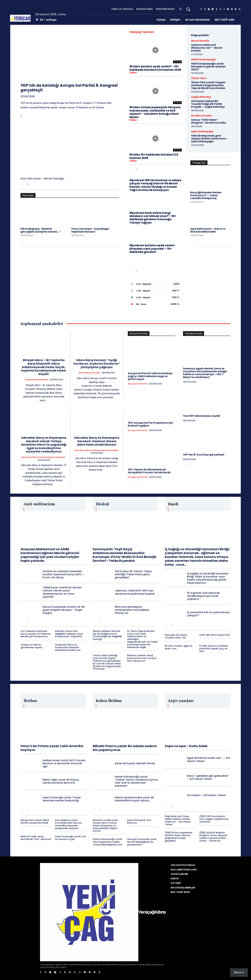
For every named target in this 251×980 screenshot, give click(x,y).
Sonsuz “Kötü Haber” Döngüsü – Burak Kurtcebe (208, 121)
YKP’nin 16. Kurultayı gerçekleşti (204, 455)
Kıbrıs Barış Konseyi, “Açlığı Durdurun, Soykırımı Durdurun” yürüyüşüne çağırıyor (97, 363)
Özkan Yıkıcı (199, 78)
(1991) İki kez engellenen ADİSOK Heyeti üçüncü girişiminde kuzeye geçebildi (179, 837)
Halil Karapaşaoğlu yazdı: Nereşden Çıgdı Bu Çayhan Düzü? (208, 67)
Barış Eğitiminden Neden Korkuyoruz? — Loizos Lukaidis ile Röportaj (206, 195)
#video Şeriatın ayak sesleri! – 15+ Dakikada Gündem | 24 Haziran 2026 (155, 68)
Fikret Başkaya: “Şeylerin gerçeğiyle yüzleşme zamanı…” (40, 230)
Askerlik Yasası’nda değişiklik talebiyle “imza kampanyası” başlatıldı (69, 634)
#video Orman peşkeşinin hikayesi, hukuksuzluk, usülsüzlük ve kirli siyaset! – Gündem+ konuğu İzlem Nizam (155, 112)
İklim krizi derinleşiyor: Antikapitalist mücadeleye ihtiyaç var (132, 610)
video (133, 73)
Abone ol (239, 972)
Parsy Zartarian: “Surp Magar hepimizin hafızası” (90, 230)
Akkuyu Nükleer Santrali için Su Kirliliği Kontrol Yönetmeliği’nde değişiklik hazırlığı (107, 635)
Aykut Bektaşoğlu (202, 131)
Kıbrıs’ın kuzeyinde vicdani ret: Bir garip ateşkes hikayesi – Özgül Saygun (64, 610)
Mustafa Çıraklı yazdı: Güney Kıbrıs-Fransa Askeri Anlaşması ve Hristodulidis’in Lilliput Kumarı (105, 825)
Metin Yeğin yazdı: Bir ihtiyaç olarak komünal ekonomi (61, 781)
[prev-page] (14, 116)
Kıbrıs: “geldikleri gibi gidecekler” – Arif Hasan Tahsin (208, 777)
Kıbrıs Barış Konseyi (90, 373)
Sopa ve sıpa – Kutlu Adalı (186, 746)
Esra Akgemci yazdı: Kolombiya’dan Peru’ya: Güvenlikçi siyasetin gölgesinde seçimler (69, 824)
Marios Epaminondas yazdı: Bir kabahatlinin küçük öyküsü (134, 799)
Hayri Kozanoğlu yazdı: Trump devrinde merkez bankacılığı (62, 799)
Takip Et (176, 291)
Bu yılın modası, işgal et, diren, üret (179, 647)
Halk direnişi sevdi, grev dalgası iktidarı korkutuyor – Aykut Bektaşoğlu (210, 139)
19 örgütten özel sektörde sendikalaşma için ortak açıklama (203, 596)
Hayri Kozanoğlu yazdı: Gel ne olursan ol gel (70, 838)
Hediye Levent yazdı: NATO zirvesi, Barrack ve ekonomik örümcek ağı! (64, 763)
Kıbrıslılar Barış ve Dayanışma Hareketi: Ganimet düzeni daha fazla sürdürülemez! (97, 441)
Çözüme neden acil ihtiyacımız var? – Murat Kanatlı (207, 48)
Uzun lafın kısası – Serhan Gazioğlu (42, 179)
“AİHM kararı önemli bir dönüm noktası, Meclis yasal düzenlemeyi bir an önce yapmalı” (62, 592)
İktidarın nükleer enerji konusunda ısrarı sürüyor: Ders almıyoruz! (142, 658)
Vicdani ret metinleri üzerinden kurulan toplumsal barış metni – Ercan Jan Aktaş (63, 574)
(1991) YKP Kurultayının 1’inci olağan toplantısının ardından (214, 819)
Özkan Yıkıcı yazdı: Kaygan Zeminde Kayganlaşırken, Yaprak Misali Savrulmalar (208, 85)
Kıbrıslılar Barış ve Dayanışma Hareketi (43, 457)
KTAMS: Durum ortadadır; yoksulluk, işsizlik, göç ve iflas (214, 649)
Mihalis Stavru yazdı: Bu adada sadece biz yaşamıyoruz (125, 748)
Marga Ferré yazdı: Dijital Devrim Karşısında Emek (35, 821)
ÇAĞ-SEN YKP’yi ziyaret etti (215, 635)
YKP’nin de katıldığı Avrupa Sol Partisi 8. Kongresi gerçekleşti (69, 88)
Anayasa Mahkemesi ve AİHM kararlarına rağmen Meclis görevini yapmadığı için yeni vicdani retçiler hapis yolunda (50, 555)
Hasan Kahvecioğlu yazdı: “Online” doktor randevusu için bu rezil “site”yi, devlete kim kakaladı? (136, 781)
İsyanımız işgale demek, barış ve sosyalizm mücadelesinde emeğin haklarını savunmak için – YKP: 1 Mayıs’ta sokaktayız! (205, 373)
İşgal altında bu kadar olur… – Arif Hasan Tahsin (208, 759)
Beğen (176, 284)
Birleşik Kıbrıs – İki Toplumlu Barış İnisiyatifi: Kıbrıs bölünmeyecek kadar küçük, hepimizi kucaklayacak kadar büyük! (44, 367)
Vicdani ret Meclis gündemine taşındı (31, 646)
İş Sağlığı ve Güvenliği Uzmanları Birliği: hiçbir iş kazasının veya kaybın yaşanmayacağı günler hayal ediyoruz (208, 578)
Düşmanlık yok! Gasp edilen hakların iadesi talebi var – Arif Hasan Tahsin (178, 820)
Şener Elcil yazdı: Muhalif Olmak (135, 763)
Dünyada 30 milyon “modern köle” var (176, 636)
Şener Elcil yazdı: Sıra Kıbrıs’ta (139, 821)
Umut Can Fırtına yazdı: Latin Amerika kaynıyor (52, 748)
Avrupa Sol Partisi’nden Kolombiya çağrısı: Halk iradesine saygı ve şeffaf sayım (150, 376)
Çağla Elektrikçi (201, 97)
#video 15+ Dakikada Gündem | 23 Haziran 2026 (154, 156)
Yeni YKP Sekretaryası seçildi (202, 416)
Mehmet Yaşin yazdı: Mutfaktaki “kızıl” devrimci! (36, 838)
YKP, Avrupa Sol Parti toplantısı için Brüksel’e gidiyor (150, 424)
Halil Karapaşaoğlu (204, 59)
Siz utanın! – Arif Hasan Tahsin (206, 795)
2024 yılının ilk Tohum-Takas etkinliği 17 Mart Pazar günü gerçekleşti (133, 574)
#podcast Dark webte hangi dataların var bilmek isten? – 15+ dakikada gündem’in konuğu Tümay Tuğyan (153, 218)
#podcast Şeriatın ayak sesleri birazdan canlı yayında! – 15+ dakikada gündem (152, 249)
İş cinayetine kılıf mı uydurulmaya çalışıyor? (208, 614)
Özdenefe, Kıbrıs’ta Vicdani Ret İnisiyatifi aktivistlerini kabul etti (68, 647)
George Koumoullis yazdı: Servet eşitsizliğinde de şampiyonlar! (142, 842)
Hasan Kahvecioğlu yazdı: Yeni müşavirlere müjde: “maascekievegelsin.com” (108, 842)
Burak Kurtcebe (201, 116)
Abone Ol (175, 304)
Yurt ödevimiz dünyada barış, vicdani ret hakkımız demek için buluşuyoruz (36, 634)
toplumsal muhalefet (37, 380)
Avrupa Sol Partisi (138, 384)
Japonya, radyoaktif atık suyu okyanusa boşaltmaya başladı (135, 592)
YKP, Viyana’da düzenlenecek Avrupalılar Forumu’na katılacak (149, 471)
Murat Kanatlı (200, 41)
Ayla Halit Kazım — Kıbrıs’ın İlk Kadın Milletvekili (208, 230)
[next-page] (21, 116)
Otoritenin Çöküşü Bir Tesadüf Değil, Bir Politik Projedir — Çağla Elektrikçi (208, 104)
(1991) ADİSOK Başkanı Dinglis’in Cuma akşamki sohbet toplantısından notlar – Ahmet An (213, 837)
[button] (188, 9)
